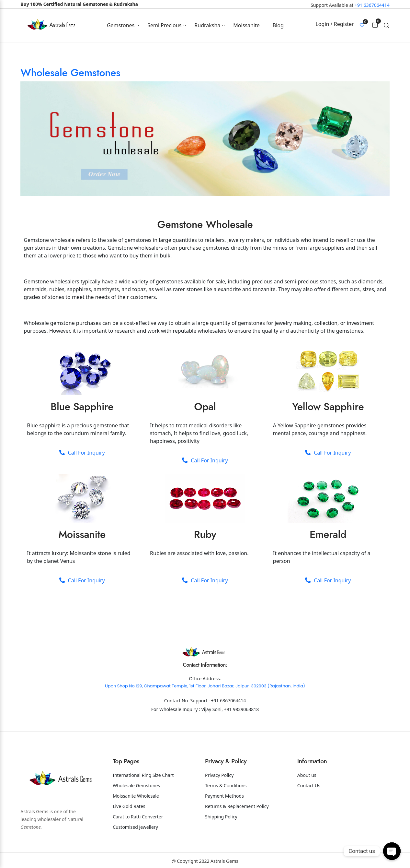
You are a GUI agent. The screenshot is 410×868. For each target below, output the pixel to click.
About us (307, 775)
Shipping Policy (221, 817)
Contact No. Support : (188, 701)
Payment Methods (224, 796)
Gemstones (121, 25)
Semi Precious (164, 25)
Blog (278, 25)
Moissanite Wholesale (136, 796)
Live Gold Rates (129, 806)
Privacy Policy (219, 775)
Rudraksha (207, 25)
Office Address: (205, 678)
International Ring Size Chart (143, 775)
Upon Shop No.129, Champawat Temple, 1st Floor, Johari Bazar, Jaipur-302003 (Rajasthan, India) (205, 686)
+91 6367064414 (372, 5)
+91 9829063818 (242, 709)
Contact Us (309, 785)
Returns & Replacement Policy (237, 806)
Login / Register (335, 24)
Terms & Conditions (226, 785)
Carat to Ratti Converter (138, 817)
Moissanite (246, 25)
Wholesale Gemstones (70, 73)
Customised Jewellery (135, 827)
